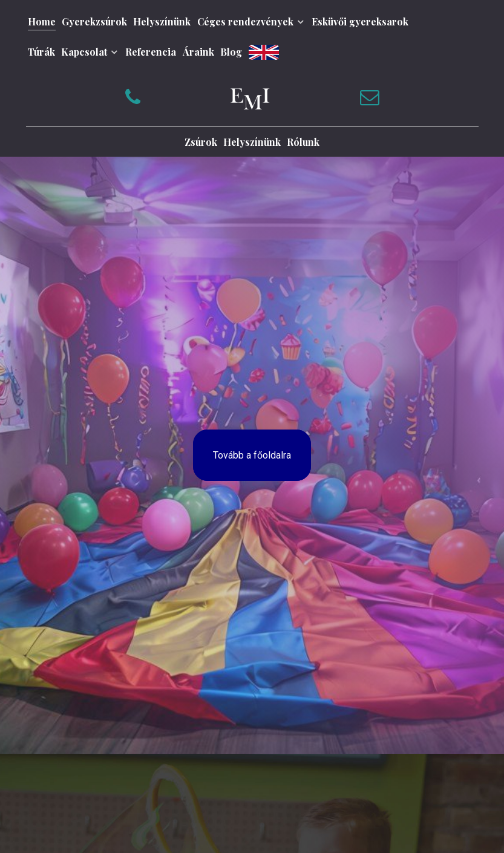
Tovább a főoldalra (252, 455)
